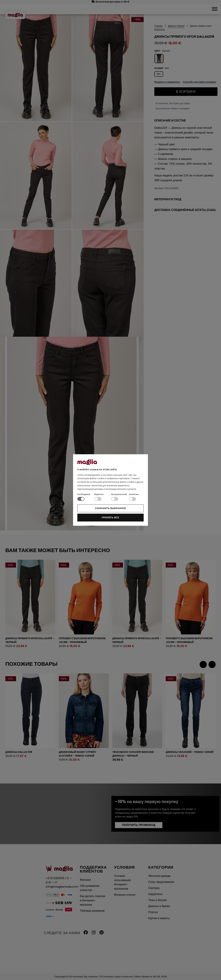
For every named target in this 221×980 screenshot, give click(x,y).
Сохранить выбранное (111, 508)
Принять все (111, 517)
